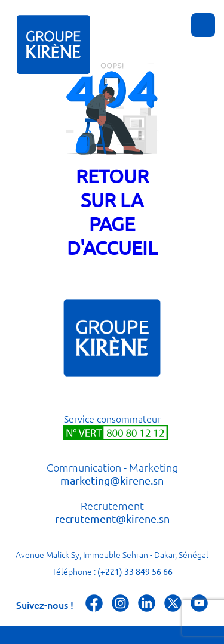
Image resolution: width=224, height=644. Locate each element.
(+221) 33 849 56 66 (135, 571)
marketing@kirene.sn (112, 480)
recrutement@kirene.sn (112, 518)
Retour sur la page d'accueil (112, 212)
